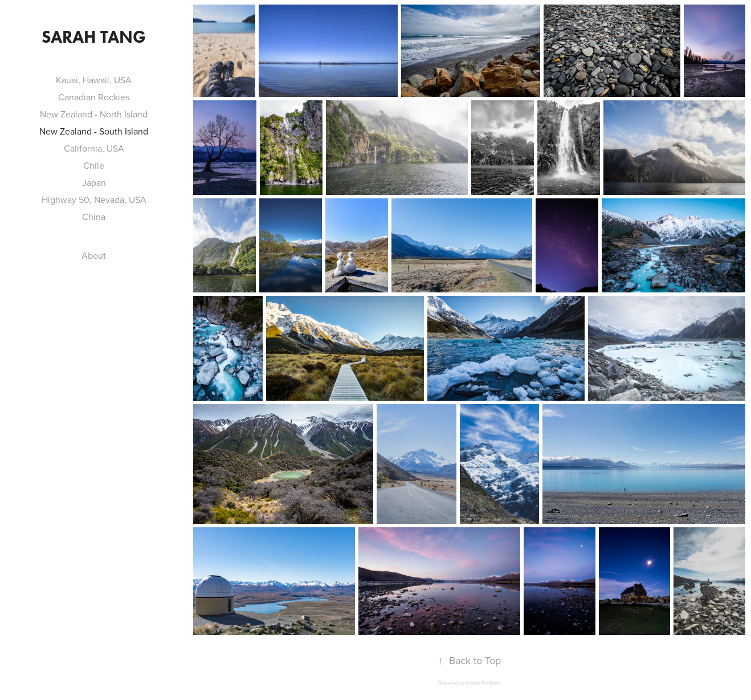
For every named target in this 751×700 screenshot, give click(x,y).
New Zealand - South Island (94, 131)
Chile (94, 165)
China (94, 217)
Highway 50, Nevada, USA (94, 200)
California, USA (94, 148)
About (94, 255)
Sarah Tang (94, 37)
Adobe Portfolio (483, 683)
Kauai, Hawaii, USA (94, 80)
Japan (94, 182)
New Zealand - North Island (94, 114)
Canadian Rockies (94, 97)
